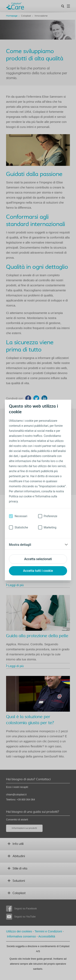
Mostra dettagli (20, 545)
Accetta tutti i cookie (38, 571)
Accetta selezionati (38, 559)
